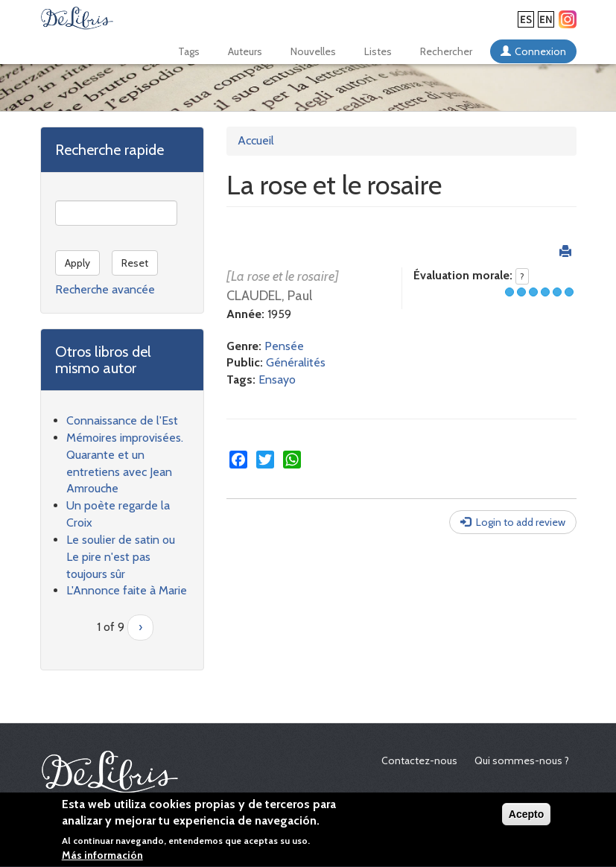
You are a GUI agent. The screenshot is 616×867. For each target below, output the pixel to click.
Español (526, 19)
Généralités (296, 362)
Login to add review (521, 522)
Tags (189, 51)
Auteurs (245, 51)
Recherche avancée (105, 289)
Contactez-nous (419, 760)
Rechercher (446, 51)
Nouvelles (313, 51)
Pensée (284, 346)
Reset (135, 263)
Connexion (540, 51)
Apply (77, 263)
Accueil (256, 140)
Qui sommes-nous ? (522, 760)
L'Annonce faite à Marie (127, 590)
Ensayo (277, 379)
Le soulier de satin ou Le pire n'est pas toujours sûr (121, 557)
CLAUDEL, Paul (269, 296)
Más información (102, 858)
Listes (378, 51)
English (546, 19)
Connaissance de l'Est (122, 420)
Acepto (526, 816)
